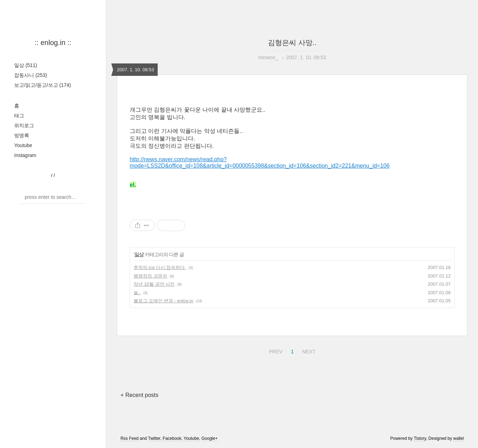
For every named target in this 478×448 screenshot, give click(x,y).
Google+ (210, 438)
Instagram (25, 155)
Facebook (172, 438)
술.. (137, 293)
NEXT (308, 351)
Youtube (23, 145)
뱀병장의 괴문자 (150, 276)
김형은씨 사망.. (292, 43)
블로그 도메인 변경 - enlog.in (163, 301)
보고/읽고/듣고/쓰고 (43, 85)
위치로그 (24, 125)
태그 (19, 116)
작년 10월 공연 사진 (154, 284)
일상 (26, 65)
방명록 (22, 135)
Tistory (420, 438)
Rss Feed (130, 438)
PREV (275, 351)
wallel (459, 438)
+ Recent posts (139, 395)
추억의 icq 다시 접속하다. (160, 267)
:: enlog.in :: (53, 43)
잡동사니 (31, 75)
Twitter (154, 438)
